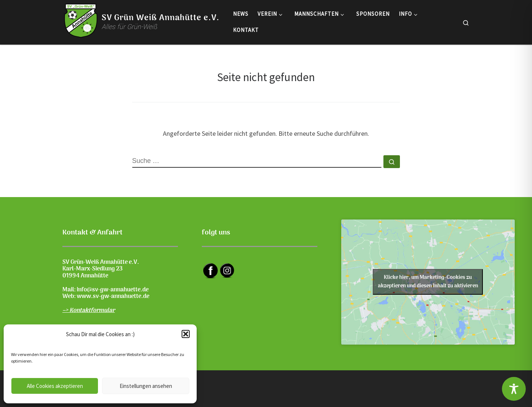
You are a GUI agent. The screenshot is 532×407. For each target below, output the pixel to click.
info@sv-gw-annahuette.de (113, 290)
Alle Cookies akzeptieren (55, 386)
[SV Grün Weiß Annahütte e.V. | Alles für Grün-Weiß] (81, 21)
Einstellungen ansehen (146, 386)
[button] (186, 334)
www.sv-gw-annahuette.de (113, 297)
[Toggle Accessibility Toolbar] (514, 389)
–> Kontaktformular (89, 310)
